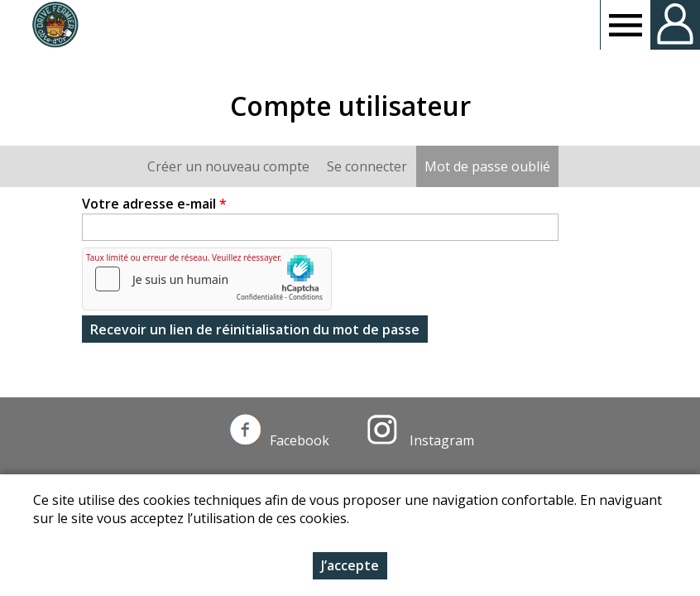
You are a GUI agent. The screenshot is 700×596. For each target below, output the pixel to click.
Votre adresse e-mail (154, 204)
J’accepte (350, 565)
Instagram (420, 440)
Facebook (280, 440)
